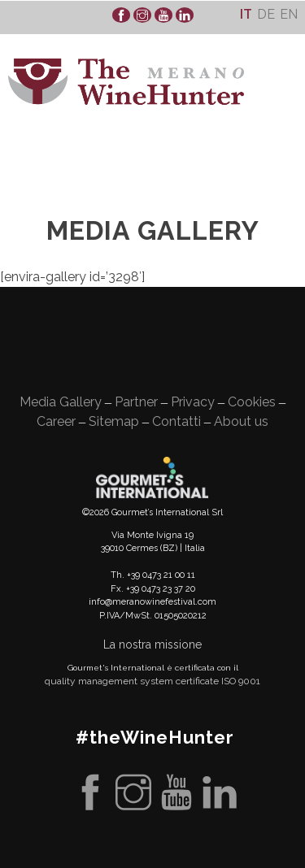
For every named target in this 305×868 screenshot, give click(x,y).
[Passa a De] (266, 14)
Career (56, 421)
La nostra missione (152, 644)
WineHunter (126, 82)
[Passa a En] (289, 14)
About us (241, 421)
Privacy (193, 402)
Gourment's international (152, 477)
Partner (136, 402)
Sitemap (114, 421)
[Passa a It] (246, 14)
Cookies (252, 402)
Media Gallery (61, 402)
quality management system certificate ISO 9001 (152, 681)
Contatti (176, 421)
